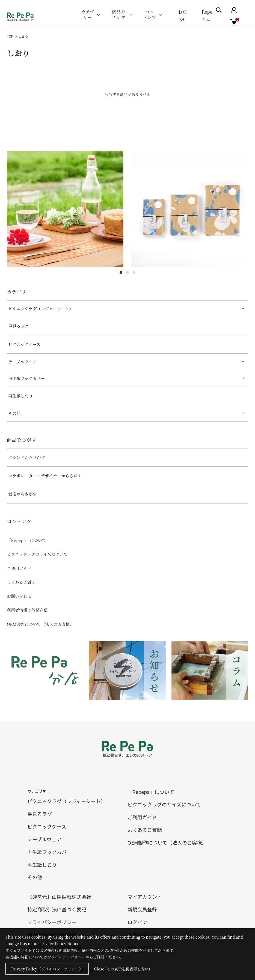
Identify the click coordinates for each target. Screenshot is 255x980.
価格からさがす (23, 494)
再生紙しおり (20, 396)
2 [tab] (127, 272)
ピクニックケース (24, 344)
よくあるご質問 (21, 582)
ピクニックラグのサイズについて (37, 554)
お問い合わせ (19, 596)
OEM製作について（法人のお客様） (40, 624)
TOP (10, 36)
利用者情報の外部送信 (27, 610)
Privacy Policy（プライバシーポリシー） (47, 969)
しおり (23, 36)
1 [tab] (121, 272)
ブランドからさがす (27, 457)
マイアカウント (145, 897)
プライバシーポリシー (52, 922)
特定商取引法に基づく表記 (57, 909)
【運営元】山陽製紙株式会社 (59, 897)
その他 (14, 413)
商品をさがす (118, 15)
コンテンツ (149, 15)
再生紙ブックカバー (26, 378)
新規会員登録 (142, 909)
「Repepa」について (26, 540)
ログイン (137, 922)
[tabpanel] (65, 209)
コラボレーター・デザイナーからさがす (45, 476)
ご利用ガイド (19, 568)
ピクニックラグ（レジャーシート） (41, 309)
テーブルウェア (22, 362)
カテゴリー (88, 15)
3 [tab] (134, 272)
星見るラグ (18, 326)
